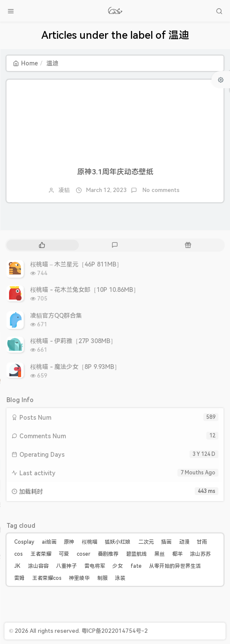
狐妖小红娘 (118, 542)
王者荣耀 (41, 554)
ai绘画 (49, 542)
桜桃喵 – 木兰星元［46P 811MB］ (76, 264)
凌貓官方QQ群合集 (56, 316)
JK (17, 566)
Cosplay (24, 542)
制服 (103, 578)
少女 (118, 566)
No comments (160, 190)
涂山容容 (38, 566)
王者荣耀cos (47, 578)
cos (19, 554)
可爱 (64, 554)
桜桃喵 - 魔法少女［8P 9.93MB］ (75, 367)
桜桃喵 (90, 542)
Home (25, 63)
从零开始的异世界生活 (175, 566)
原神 (69, 542)
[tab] (42, 245)
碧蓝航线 (137, 554)
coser (84, 554)
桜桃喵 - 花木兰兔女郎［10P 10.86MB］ (85, 290)
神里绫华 (79, 578)
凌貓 (64, 190)
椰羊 (177, 554)
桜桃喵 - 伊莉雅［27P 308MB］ (73, 341)
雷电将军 (95, 566)
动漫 (184, 542)
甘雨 (202, 542)
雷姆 (19, 578)
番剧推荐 (108, 554)
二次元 (146, 542)
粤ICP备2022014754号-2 (115, 631)
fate (136, 566)
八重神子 (66, 566)
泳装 (120, 578)
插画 (166, 542)
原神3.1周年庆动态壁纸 (115, 172)
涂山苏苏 (200, 554)
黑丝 (159, 554)
